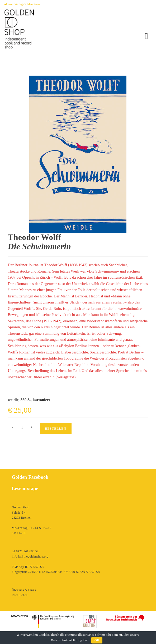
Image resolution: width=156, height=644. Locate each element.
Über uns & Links (24, 590)
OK (97, 640)
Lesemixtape (25, 489)
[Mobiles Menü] (146, 36)
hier (85, 640)
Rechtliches (20, 595)
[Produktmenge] (22, 427)
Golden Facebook (30, 477)
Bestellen (56, 429)
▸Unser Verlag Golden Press (22, 4)
